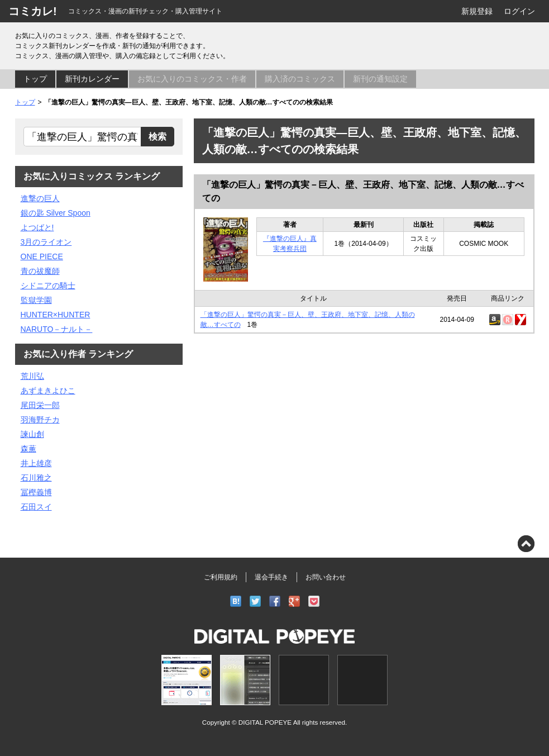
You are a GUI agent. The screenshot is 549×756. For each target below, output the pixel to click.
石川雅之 (36, 478)
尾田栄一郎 (40, 405)
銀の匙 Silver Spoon (56, 213)
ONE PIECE (42, 256)
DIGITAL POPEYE (265, 722)
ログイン (519, 11)
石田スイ (36, 507)
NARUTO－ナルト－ (57, 329)
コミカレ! (33, 11)
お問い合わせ (326, 577)
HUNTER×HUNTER (56, 315)
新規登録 (477, 11)
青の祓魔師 (40, 271)
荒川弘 (32, 376)
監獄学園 (36, 300)
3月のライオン (46, 242)
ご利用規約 (221, 577)
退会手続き (271, 577)
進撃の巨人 (40, 198)
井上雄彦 (36, 463)
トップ (35, 79)
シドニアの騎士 (48, 286)
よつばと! (37, 227)
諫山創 (32, 434)
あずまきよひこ (48, 391)
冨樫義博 (36, 492)
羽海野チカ (40, 420)
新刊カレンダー (92, 79)
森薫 (28, 449)
